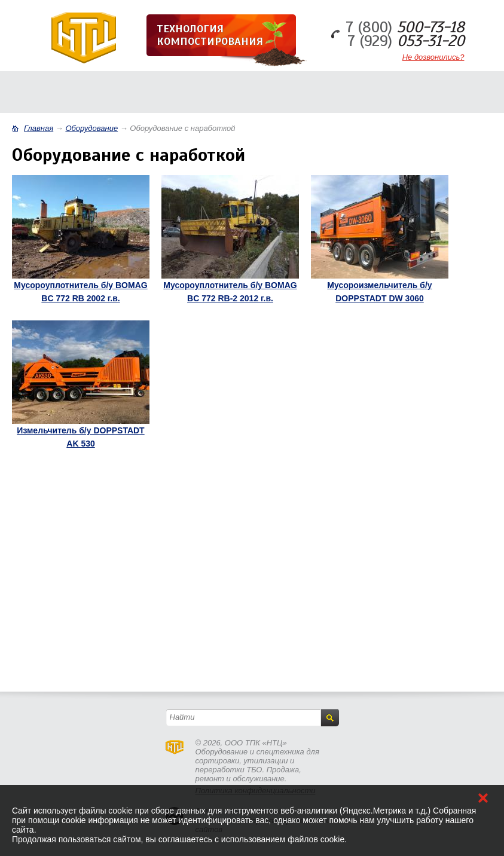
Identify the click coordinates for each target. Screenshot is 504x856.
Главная (39, 128)
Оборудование (91, 128)
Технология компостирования (210, 35)
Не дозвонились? (433, 57)
